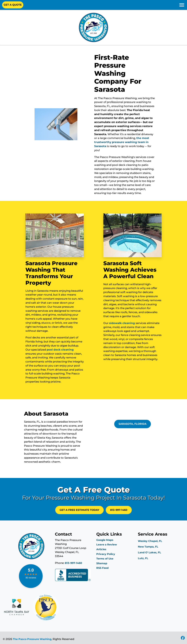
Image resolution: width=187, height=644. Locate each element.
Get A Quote (13, 5)
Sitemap (102, 563)
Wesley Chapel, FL (150, 541)
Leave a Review (107, 545)
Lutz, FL (143, 558)
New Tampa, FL (148, 547)
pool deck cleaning (60, 350)
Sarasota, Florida (133, 424)
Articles (101, 549)
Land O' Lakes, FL (149, 552)
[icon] (183, 638)
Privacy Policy (106, 554)
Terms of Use (105, 559)
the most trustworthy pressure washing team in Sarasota (122, 142)
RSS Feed (102, 568)
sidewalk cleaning (122, 323)
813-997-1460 (119, 510)
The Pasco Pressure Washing (32, 639)
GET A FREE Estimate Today (79, 510)
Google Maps (105, 540)
